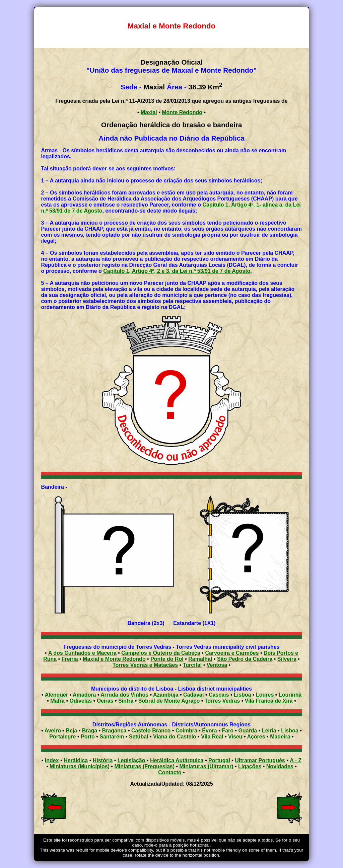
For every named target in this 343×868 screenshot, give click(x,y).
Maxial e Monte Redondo (114, 659)
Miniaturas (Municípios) (80, 766)
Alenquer (56, 695)
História (103, 760)
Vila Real (212, 737)
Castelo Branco (151, 731)
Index (52, 760)
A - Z (296, 760)
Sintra (126, 701)
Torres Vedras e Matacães (145, 665)
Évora (209, 731)
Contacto (170, 772)
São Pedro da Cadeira (245, 659)
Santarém (112, 737)
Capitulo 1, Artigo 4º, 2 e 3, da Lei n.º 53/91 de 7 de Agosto (177, 271)
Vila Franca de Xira (269, 701)
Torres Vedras (222, 701)
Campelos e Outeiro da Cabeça (161, 653)
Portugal (219, 760)
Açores (256, 737)
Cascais (219, 695)
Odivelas (81, 701)
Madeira (280, 737)
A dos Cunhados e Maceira (82, 653)
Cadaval (193, 695)
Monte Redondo (182, 112)
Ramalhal (200, 659)
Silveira (287, 659)
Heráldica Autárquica (177, 760)
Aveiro (53, 731)
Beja (71, 731)
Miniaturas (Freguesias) (144, 766)
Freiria (70, 659)
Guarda (248, 731)
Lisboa (243, 695)
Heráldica (76, 760)
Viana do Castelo (175, 737)
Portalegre (62, 737)
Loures (265, 695)
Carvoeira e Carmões (232, 653)
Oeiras (105, 701)
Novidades (280, 766)
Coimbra (186, 731)
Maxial (149, 112)
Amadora (84, 695)
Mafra (57, 701)
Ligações (250, 766)
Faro (228, 731)
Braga (90, 731)
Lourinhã (290, 695)
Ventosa (217, 665)
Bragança (114, 731)
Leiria (269, 731)
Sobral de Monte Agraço (169, 701)
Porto (88, 737)
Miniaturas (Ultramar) (207, 766)
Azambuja (166, 695)
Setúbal (139, 737)
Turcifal (192, 665)
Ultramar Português (260, 760)
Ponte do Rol (167, 659)
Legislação (131, 760)
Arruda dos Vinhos (124, 695)
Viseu (235, 737)
